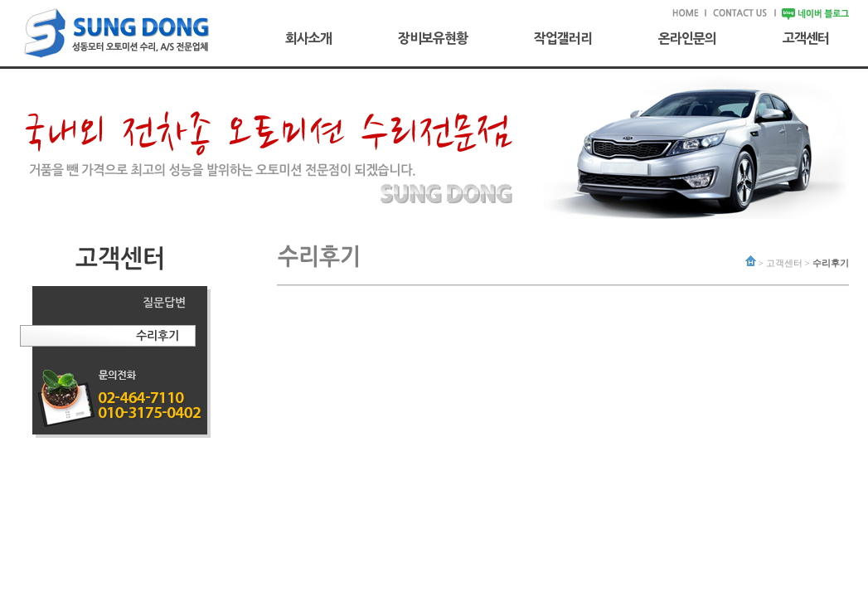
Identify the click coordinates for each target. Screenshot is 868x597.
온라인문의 (687, 38)
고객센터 (806, 38)
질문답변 (164, 303)
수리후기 (158, 336)
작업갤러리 (563, 38)
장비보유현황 (433, 38)
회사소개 (308, 38)
